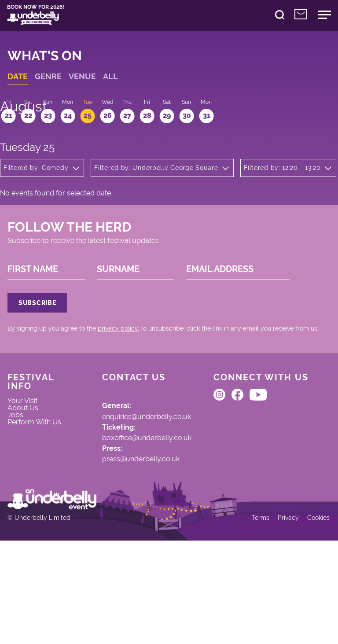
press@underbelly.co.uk (128, 529)
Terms (253, 618)
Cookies (314, 618)
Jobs (20, 483)
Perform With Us (36, 497)
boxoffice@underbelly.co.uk (134, 504)
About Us (28, 474)
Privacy (282, 618)
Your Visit (28, 465)
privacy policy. (123, 383)
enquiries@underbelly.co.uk (134, 480)
